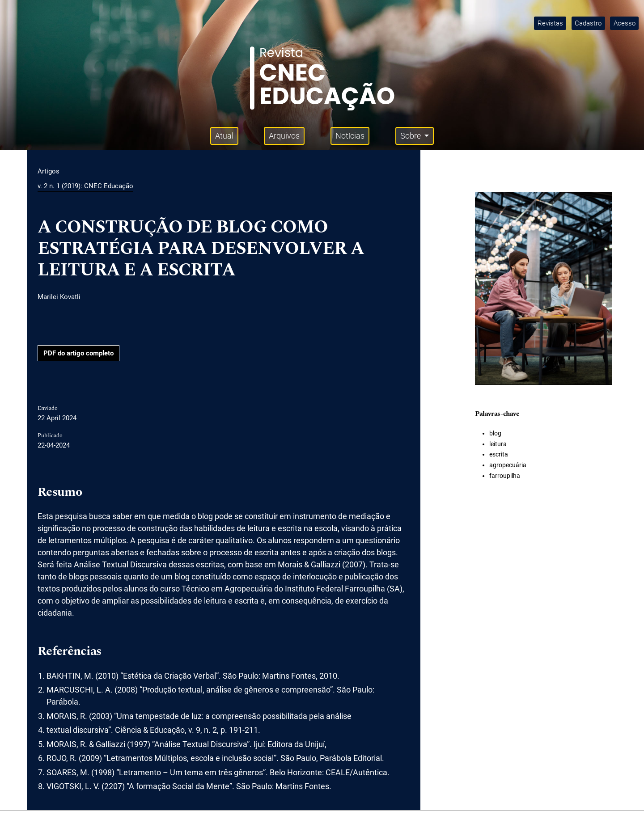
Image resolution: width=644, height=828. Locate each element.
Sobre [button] (411, 136)
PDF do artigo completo (78, 353)
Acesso (625, 23)
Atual (224, 136)
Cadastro (588, 23)
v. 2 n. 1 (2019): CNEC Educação (85, 186)
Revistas (550, 23)
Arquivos (284, 136)
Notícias (350, 136)
